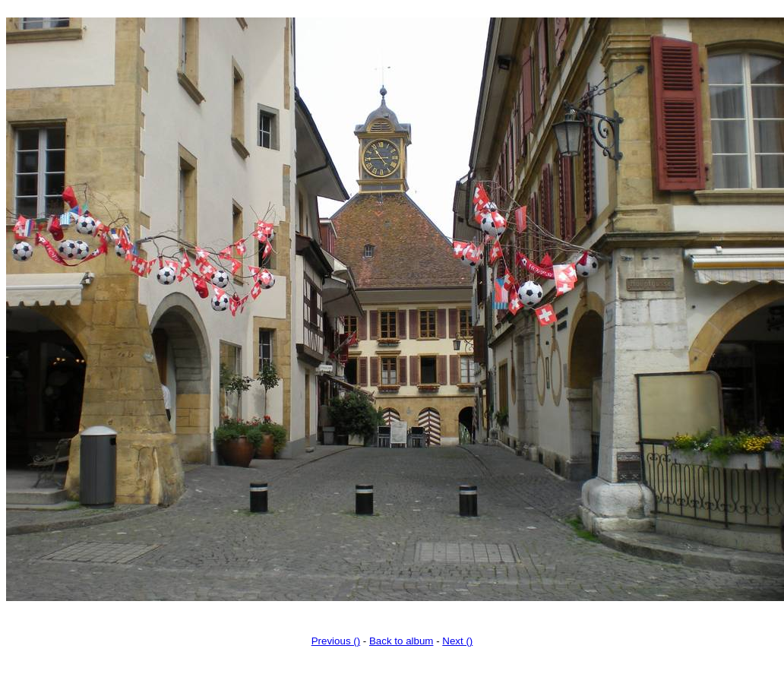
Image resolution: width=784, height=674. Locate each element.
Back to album (401, 641)
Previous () (336, 641)
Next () (457, 641)
